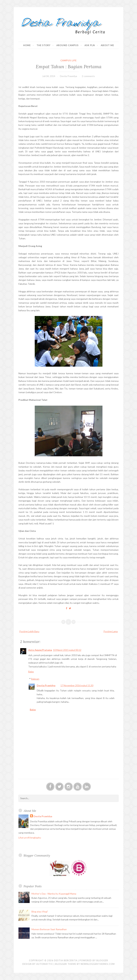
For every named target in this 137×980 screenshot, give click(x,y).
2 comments (88, 76)
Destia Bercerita (66, 960)
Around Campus (67, 45)
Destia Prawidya (46, 685)
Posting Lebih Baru (29, 631)
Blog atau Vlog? (40, 912)
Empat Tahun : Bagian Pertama (69, 66)
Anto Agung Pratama (40, 650)
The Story (44, 45)
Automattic (45, 964)
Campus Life (68, 60)
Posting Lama (111, 631)
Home (27, 45)
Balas (31, 672)
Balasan (35, 679)
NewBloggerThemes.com (98, 964)
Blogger (102, 960)
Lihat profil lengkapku (30, 838)
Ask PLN (90, 45)
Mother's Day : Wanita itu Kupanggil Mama (54, 894)
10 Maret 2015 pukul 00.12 (67, 650)
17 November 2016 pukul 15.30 (77, 685)
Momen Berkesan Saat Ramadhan (49, 929)
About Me (107, 45)
